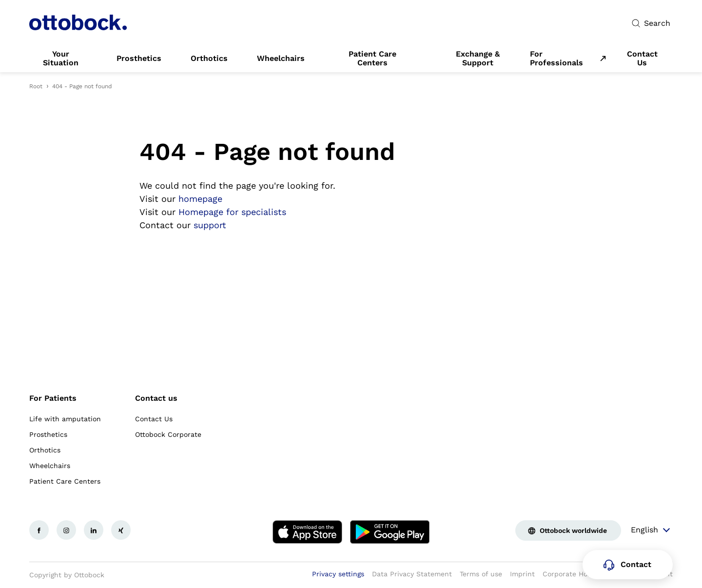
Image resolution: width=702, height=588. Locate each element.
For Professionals (556, 59)
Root (36, 86)
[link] (61, 59)
